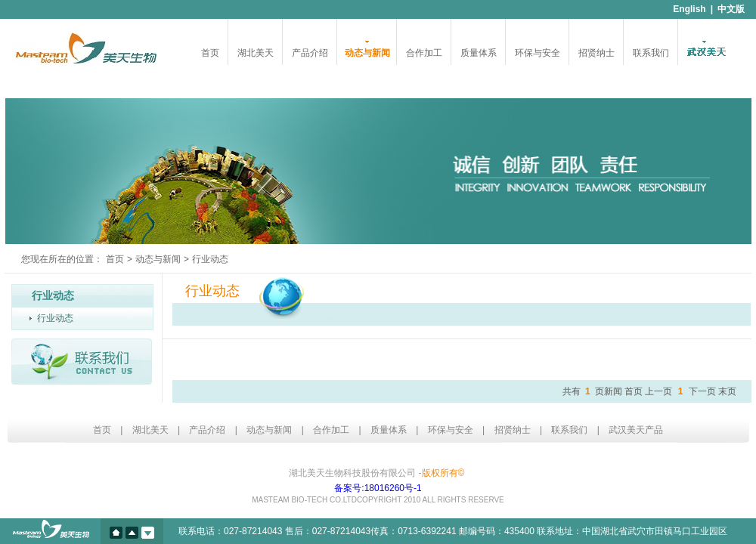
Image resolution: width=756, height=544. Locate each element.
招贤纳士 (596, 53)
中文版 (731, 9)
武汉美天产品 (636, 430)
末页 (727, 391)
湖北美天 (256, 53)
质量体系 (479, 53)
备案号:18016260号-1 (378, 488)
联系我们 (651, 53)
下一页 (702, 391)
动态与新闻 (367, 53)
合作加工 (424, 53)
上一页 (658, 391)
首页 (210, 53)
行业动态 (55, 318)
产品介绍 (310, 53)
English (689, 9)
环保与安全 (538, 53)
